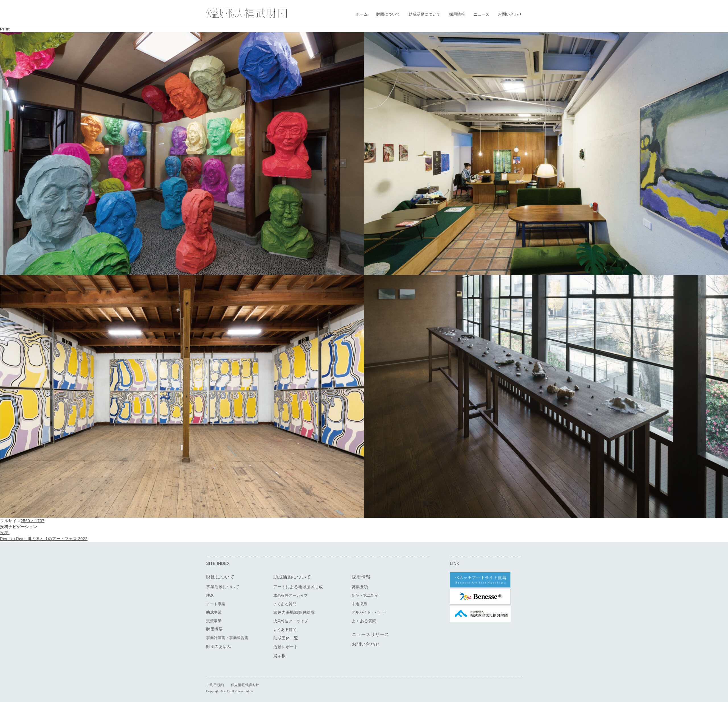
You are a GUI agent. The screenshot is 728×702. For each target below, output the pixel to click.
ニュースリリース (371, 634)
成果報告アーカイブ (291, 595)
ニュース (481, 14)
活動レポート (286, 647)
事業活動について (223, 587)
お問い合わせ (510, 14)
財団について (388, 14)
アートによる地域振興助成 (298, 587)
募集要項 (360, 587)
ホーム (362, 14)
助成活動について (425, 14)
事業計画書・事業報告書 (227, 638)
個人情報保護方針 (245, 685)
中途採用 (359, 604)
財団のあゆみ (219, 647)
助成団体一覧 (286, 638)
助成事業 (214, 612)
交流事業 (214, 621)
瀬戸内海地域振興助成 (294, 612)
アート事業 (216, 604)
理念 (210, 595)
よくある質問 (285, 604)
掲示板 (280, 656)
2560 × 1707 (33, 521)
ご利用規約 (215, 685)
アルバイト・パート (369, 612)
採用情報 (457, 14)
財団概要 (214, 629)
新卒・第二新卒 (365, 595)
